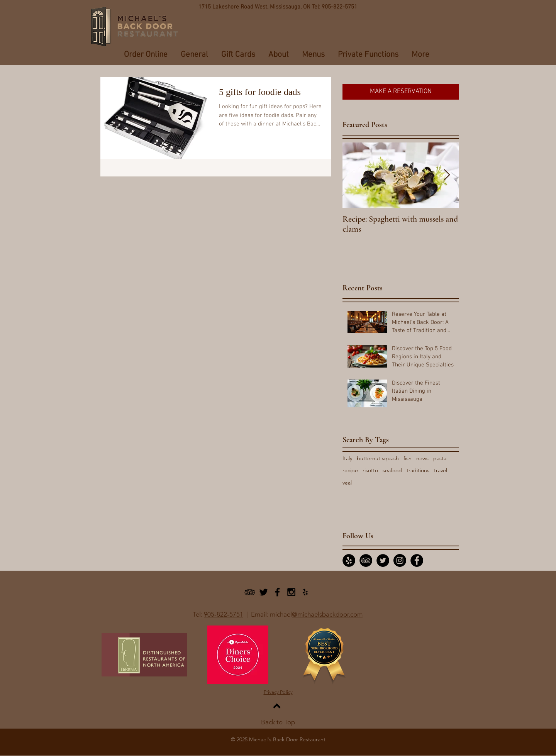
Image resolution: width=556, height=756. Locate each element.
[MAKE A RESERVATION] (401, 92)
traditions (418, 470)
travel (441, 470)
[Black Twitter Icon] (264, 592)
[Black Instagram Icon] (291, 592)
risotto (370, 470)
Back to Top (278, 722)
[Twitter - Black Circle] (383, 560)
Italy (347, 458)
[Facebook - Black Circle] (417, 560)
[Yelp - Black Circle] (349, 560)
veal (347, 483)
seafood (392, 470)
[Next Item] (447, 175)
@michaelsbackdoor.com (327, 614)
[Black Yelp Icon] (305, 592)
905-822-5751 (339, 7)
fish (408, 458)
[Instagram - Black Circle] (400, 560)
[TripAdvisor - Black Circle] (366, 560)
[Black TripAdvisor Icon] (250, 592)
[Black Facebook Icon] (277, 592)
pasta (440, 458)
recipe (350, 470)
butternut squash (378, 458)
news (422, 458)
